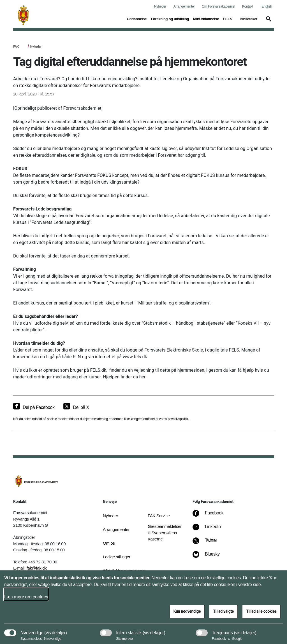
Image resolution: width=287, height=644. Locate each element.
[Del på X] (76, 408)
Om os (109, 543)
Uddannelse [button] (137, 18)
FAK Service (159, 516)
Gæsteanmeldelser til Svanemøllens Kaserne (165, 533)
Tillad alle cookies (261, 611)
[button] (268, 22)
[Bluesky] (210, 557)
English (267, 6)
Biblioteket (248, 19)
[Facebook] (212, 516)
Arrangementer (184, 6)
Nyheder (160, 6)
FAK (16, 46)
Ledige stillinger (117, 557)
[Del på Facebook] (34, 408)
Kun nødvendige (187, 611)
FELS (228, 19)
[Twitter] (209, 543)
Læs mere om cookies (26, 597)
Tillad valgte (223, 611)
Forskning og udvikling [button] (170, 18)
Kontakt (248, 6)
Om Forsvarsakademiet (218, 6)
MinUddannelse (206, 19)
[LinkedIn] (211, 530)
